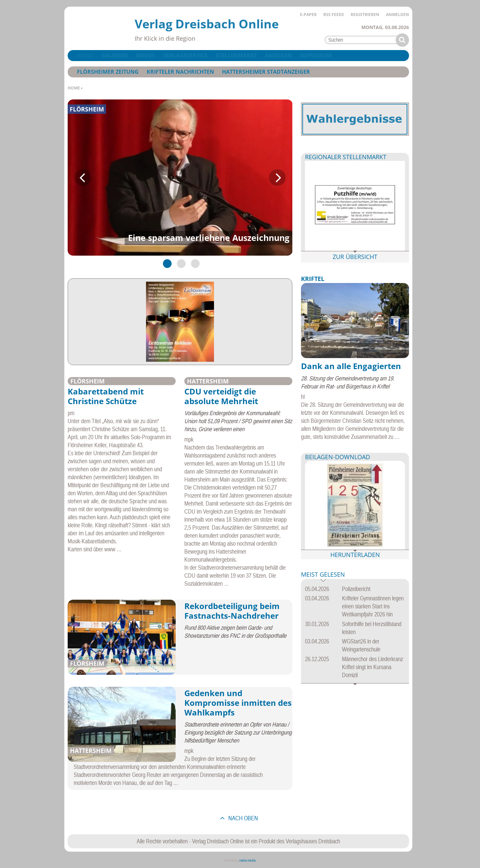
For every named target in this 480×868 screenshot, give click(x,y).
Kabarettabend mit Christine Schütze (106, 396)
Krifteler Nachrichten (180, 72)
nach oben (242, 818)
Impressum (316, 55)
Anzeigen (278, 55)
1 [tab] (166, 263)
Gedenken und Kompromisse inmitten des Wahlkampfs (238, 703)
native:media (247, 860)
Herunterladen (355, 555)
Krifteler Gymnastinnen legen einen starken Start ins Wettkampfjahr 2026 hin (373, 606)
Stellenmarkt (236, 55)
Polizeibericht (356, 589)
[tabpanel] (180, 178)
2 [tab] (180, 263)
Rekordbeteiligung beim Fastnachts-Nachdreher (232, 611)
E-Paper (308, 15)
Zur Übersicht (355, 257)
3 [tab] (194, 263)
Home (74, 88)
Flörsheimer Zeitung (108, 72)
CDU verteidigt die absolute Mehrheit (221, 396)
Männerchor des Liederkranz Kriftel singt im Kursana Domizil (372, 667)
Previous (83, 178)
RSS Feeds (334, 15)
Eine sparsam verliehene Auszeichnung (209, 238)
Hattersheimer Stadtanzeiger (266, 72)
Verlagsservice (185, 55)
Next (277, 178)
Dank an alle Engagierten (351, 366)
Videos (145, 55)
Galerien (114, 55)
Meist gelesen (323, 575)
